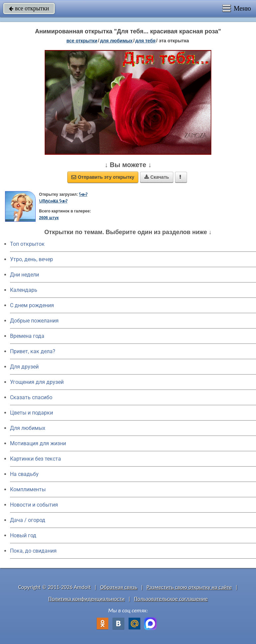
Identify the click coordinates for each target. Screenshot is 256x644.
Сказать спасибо (31, 397)
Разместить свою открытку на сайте (189, 587)
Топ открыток (27, 244)
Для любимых (28, 428)
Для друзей (24, 367)
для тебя (145, 41)
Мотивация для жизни (38, 443)
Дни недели (24, 275)
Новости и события (34, 505)
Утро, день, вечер (31, 259)
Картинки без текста (35, 459)
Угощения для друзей (37, 382)
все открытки (29, 8)
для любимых (116, 41)
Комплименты (28, 489)
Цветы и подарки (31, 413)
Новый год (23, 535)
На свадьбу (24, 474)
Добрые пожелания (34, 321)
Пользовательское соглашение (171, 599)
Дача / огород (28, 520)
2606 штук (49, 218)
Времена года (27, 336)
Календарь (24, 290)
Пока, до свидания (33, 551)
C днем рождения (32, 305)
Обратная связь (119, 587)
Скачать (157, 177)
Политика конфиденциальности (86, 599)
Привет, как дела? (33, 351)
